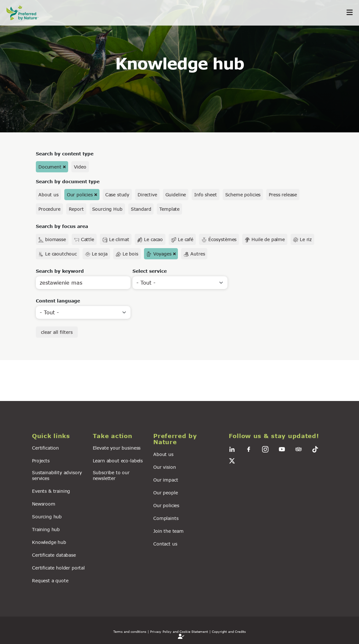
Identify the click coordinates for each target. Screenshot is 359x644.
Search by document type (68, 181)
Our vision (164, 467)
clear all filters (57, 332)
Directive (147, 195)
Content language (58, 301)
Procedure (49, 209)
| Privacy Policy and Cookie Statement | (179, 632)
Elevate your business (117, 448)
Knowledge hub (49, 542)
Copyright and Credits (229, 632)
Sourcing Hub (107, 209)
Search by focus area (62, 226)
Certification (45, 448)
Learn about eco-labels (118, 461)
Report (76, 209)
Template (169, 209)
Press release (283, 195)
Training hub (46, 529)
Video (80, 167)
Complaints (166, 518)
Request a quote (50, 581)
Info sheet (205, 195)
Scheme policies (243, 195)
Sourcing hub (47, 517)
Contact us (165, 544)
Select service (150, 271)
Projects (41, 461)
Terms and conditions (130, 632)
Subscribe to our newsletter (111, 475)
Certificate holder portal (58, 568)
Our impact (166, 480)
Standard (141, 209)
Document (50, 167)
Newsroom (44, 504)
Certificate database (54, 555)
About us (48, 195)
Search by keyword (60, 271)
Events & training (51, 491)
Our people (165, 493)
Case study (117, 195)
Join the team (168, 531)
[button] (59, 436)
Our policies (80, 195)
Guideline (176, 195)
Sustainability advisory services (57, 475)
